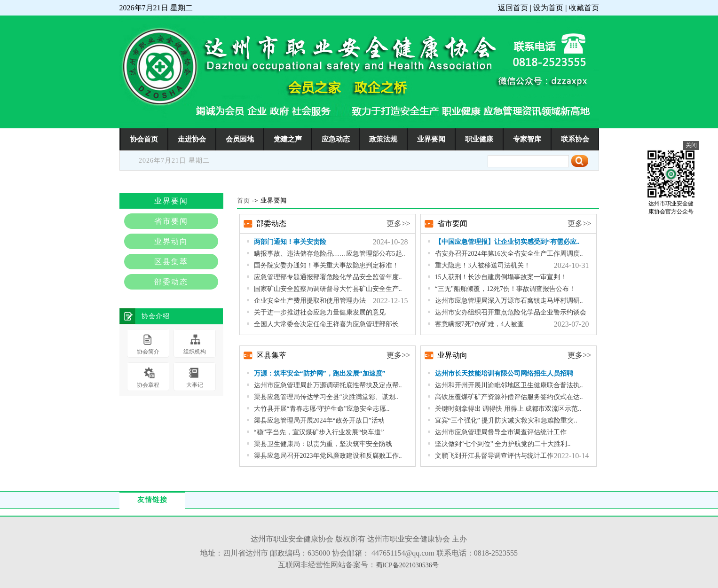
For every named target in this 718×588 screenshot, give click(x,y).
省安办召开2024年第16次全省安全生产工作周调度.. (509, 254)
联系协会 (575, 139)
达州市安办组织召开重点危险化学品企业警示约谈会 (511, 312)
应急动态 (336, 139)
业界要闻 (431, 139)
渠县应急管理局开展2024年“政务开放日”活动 (319, 420)
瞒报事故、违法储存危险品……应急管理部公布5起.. (330, 254)
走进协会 (192, 139)
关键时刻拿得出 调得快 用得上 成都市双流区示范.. (508, 409)
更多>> (398, 223)
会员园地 (240, 139)
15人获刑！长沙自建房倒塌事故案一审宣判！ (501, 277)
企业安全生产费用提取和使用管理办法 (310, 301)
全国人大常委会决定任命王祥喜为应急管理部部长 (326, 324)
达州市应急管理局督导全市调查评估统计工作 (501, 432)
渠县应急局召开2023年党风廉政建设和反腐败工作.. (328, 456)
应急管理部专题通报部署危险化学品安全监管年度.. (328, 277)
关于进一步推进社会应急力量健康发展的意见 (320, 312)
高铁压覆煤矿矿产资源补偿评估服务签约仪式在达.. (509, 397)
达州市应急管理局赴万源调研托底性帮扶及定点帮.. (328, 385)
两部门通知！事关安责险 (290, 242)
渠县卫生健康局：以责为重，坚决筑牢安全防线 (323, 444)
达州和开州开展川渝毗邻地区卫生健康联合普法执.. (509, 385)
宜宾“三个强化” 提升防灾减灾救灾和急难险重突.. (506, 420)
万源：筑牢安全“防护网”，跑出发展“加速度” (320, 373)
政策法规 (383, 139)
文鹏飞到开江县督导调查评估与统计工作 (494, 456)
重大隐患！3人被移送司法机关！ (483, 265)
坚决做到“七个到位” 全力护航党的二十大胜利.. (503, 444)
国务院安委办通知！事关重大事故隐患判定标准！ (326, 265)
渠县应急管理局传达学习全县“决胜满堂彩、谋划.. (326, 397)
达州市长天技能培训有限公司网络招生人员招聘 (504, 373)
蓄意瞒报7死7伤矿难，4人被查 (479, 324)
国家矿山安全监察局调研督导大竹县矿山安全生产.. (328, 289)
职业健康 (479, 139)
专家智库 (527, 139)
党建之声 (288, 139)
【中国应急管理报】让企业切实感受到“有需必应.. (507, 242)
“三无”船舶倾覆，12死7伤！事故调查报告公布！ (505, 289)
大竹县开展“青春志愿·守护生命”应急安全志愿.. (322, 409)
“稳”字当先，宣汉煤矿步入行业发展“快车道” (319, 432)
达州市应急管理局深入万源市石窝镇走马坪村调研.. (509, 301)
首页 (244, 200)
